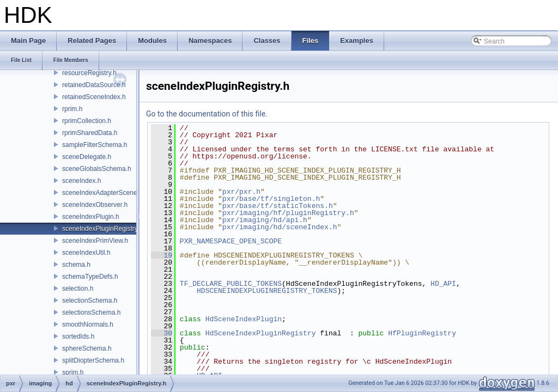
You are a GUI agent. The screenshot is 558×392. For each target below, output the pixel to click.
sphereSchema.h (87, 348)
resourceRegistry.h (89, 73)
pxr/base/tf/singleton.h (271, 199)
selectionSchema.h (90, 301)
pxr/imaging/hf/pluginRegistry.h (288, 213)
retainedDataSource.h (94, 85)
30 (162, 333)
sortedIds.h (78, 336)
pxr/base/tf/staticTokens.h (278, 206)
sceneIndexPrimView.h (95, 241)
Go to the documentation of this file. (207, 114)
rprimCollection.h (87, 121)
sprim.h (73, 372)
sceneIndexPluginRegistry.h (102, 229)
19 (162, 255)
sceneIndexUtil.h (86, 253)
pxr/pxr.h (241, 192)
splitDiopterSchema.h (93, 360)
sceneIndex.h (81, 181)
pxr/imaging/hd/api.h (265, 220)
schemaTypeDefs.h (90, 277)
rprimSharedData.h (90, 133)
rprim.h (72, 109)
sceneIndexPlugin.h (91, 217)
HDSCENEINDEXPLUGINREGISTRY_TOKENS (267, 291)
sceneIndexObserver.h (95, 205)
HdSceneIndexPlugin (244, 319)
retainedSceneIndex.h (94, 97)
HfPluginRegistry (422, 333)
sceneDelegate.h (87, 157)
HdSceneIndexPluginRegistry (261, 333)
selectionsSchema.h (91, 313)
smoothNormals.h (88, 324)
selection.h (78, 289)
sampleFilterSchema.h (95, 145)
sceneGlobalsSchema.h (97, 169)
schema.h (76, 265)
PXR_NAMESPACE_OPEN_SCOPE (231, 241)
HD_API (443, 284)
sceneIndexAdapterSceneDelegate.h (115, 193)
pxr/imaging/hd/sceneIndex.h (280, 227)
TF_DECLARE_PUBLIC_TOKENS (231, 284)
